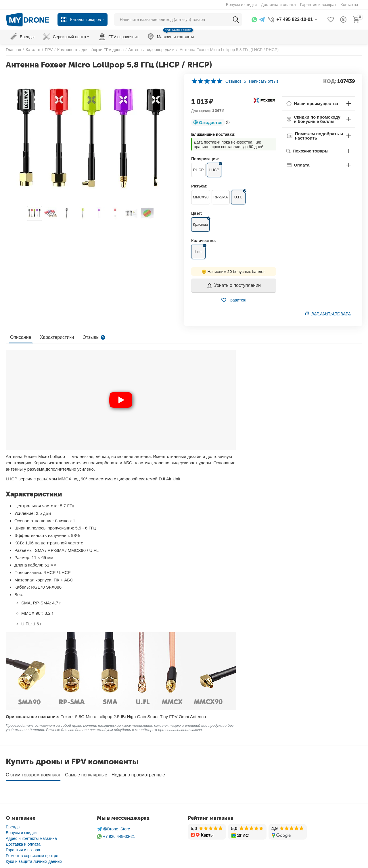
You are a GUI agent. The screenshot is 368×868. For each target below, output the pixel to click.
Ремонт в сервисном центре (32, 854)
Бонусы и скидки (21, 831)
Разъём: (199, 186)
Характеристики (57, 337)
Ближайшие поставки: (213, 134)
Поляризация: (205, 159)
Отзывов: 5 (236, 81)
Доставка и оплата (23, 842)
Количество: (204, 241)
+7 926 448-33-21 (116, 835)
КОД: (330, 81)
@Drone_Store (114, 827)
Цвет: (197, 213)
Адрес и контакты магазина (31, 836)
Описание (21, 337)
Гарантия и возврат (24, 848)
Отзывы (94, 337)
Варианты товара (331, 314)
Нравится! (234, 300)
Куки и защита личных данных (34, 859)
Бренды (13, 825)
